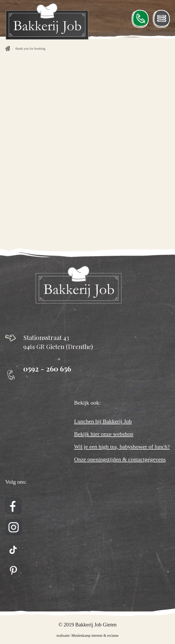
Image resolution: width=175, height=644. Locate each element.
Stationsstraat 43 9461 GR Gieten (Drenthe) (58, 342)
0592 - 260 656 (47, 369)
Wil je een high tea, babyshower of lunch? (122, 447)
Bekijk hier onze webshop (104, 434)
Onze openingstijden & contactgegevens (120, 459)
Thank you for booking (31, 48)
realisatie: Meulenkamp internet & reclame (87, 636)
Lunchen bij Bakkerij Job (103, 421)
